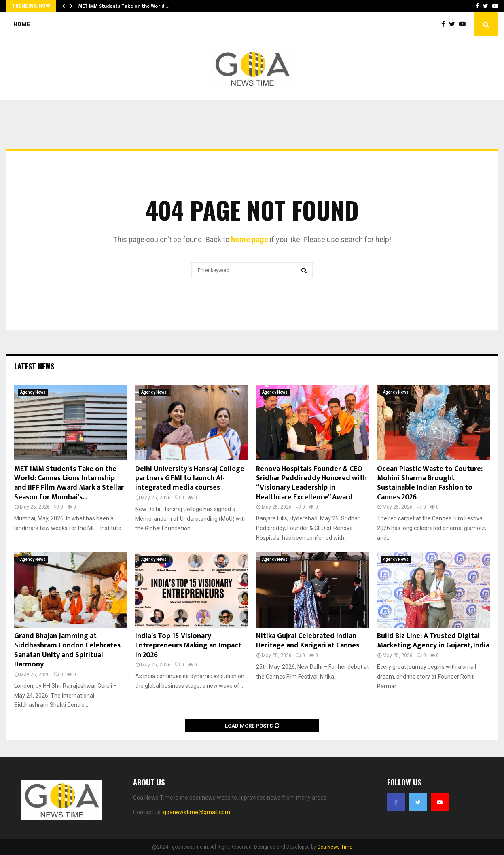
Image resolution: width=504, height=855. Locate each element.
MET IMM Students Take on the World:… (124, 6)
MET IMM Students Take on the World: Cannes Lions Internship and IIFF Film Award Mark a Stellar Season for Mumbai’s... (69, 483)
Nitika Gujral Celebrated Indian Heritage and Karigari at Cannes (308, 641)
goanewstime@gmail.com (197, 812)
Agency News (33, 392)
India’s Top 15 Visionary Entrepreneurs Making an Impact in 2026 (188, 646)
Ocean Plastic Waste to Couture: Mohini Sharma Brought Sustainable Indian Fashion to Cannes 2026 (430, 483)
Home (22, 24)
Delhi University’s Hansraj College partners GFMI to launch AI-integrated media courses (190, 478)
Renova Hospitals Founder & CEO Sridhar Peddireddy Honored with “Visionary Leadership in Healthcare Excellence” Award (311, 483)
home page (250, 239)
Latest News (34, 366)
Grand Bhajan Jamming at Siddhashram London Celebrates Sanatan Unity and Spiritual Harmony (67, 650)
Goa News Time (335, 847)
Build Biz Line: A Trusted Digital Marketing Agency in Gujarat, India (433, 641)
